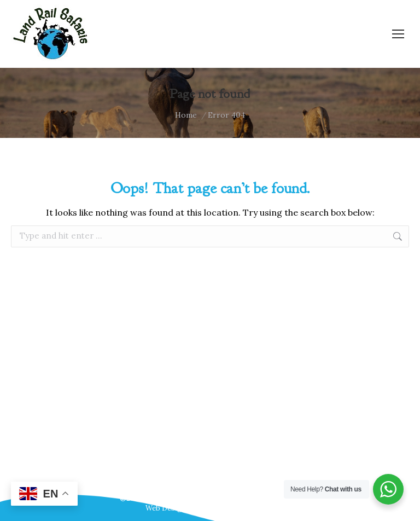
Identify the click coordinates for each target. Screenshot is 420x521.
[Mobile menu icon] (398, 34)
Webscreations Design (237, 508)
